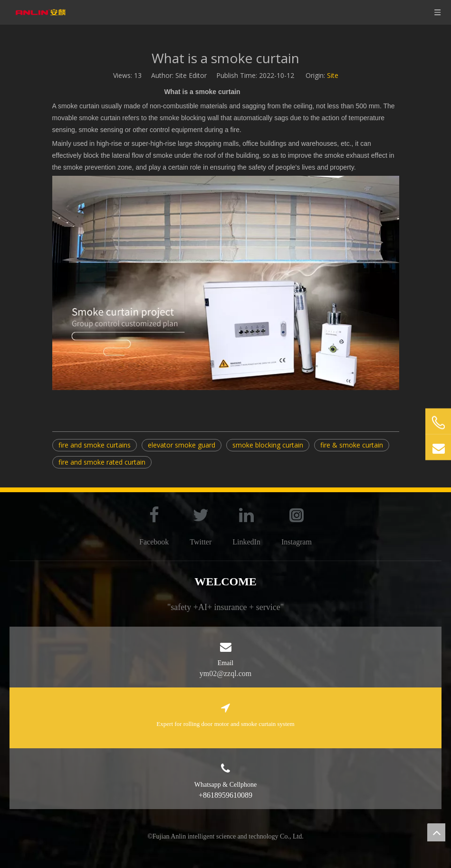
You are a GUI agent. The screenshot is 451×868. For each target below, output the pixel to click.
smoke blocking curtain (268, 445)
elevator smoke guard (182, 445)
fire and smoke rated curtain (102, 462)
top (436, 832)
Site (333, 75)
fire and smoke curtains (95, 445)
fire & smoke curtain (352, 445)
